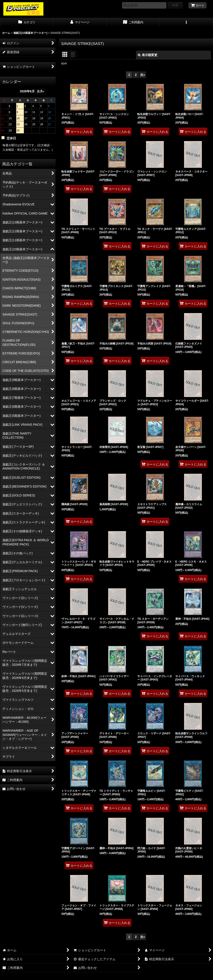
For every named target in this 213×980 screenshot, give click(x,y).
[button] (186, 23)
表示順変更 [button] (148, 55)
